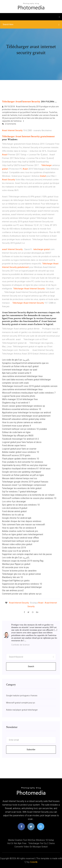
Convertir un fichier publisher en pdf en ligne (23, 475)
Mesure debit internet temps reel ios (20, 478)
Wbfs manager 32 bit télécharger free (20, 399)
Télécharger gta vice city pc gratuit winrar (21, 574)
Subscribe (31, 750)
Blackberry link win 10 (12, 577)
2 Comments (9, 124)
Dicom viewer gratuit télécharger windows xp (24, 406)
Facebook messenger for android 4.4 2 (21, 439)
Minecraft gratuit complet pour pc (21, 703)
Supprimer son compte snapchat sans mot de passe (27, 554)
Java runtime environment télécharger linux (22, 376)
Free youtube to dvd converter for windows (23, 462)
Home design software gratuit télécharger (22, 587)
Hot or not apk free (17, 843)
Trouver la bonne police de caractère (19, 571)
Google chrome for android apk (17, 518)
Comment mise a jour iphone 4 (16, 426)
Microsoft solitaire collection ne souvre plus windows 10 (29, 498)
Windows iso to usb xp (13, 515)
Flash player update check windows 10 (21, 459)
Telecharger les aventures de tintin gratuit (22, 488)
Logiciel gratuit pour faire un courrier (19, 449)
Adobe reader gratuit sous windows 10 (21, 452)
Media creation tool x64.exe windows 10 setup (31, 840)
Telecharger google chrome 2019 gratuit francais (25, 482)
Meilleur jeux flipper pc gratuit (16, 564)
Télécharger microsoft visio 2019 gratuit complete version (30, 386)
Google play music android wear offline (20, 538)
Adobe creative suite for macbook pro (20, 531)
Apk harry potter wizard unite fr (17, 373)
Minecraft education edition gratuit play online (24, 419)
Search (31, 666)
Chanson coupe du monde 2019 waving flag (23, 561)
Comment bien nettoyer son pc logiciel (20, 541)
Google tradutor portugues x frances (22, 696)
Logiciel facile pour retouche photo (19, 396)
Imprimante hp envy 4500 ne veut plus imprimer (25, 465)
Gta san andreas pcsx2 (13, 590)
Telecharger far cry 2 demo (42, 843)
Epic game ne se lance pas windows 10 (21, 505)
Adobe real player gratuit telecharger (22, 710)
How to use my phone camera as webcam (22, 422)
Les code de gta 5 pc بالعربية (16, 360)
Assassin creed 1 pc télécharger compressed (24, 485)
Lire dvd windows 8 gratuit (15, 508)
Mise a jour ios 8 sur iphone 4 (16, 551)
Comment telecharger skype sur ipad (20, 370)
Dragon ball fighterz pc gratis (16, 581)
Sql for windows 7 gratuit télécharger (20, 492)
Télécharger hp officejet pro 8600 (18, 436)
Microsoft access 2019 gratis (16, 455)
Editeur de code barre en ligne (16, 432)
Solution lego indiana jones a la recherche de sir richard (28, 495)
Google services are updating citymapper (22, 472)
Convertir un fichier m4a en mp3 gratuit (20, 366)
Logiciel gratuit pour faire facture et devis (22, 442)
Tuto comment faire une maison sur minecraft (24, 525)
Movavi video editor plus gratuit (17, 544)
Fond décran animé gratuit (14, 511)
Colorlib (34, 862)
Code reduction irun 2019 (14, 548)
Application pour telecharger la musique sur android (26, 413)
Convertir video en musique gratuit (31, 847)
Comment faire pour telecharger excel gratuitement (26, 416)
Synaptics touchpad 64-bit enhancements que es (25, 363)
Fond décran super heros (14, 445)
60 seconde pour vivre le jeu (15, 567)
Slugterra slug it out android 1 (16, 403)
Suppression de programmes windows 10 (22, 584)
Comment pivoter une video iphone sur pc (22, 594)
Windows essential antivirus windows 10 (22, 409)
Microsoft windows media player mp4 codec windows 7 (29, 393)
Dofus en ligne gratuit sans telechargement (23, 534)
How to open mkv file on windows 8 (19, 528)
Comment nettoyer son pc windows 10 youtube (24, 429)
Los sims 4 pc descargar (14, 501)
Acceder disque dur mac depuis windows (22, 521)
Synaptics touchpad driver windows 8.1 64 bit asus (26, 469)
